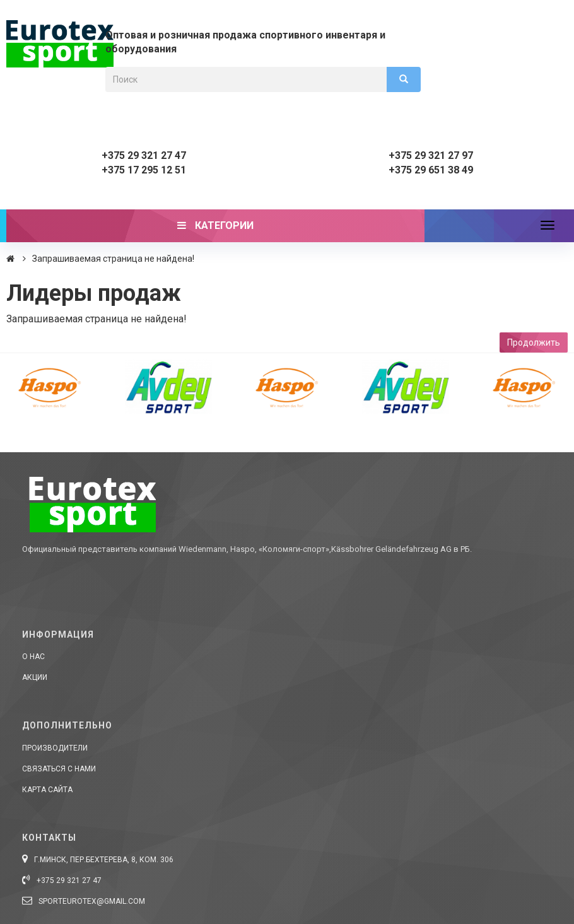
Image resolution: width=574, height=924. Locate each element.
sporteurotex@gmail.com (84, 901)
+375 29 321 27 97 (431, 155)
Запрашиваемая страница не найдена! (113, 259)
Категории (215, 225)
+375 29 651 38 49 (431, 170)
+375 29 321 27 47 (144, 155)
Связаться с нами (59, 769)
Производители (55, 748)
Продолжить (534, 342)
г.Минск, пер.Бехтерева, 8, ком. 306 (98, 860)
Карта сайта (47, 790)
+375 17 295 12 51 (144, 170)
